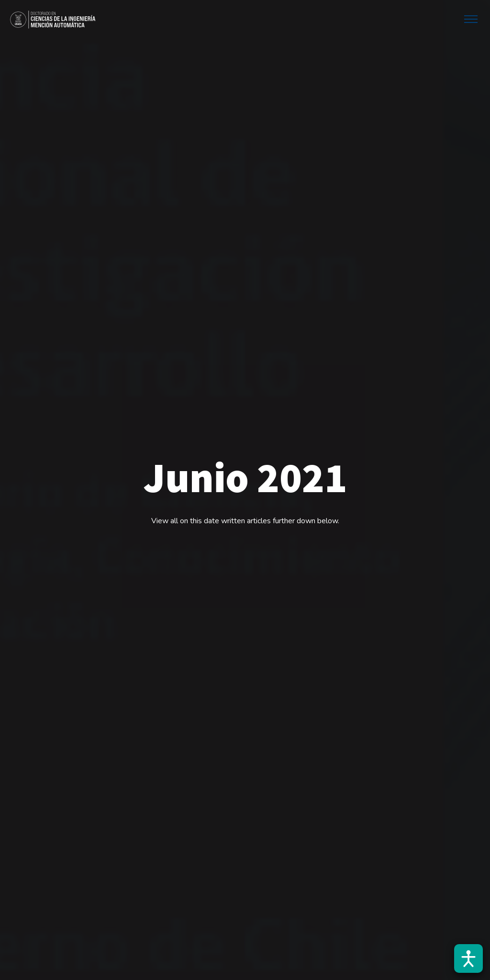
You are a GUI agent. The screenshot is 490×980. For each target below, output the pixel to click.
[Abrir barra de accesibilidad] (468, 958)
